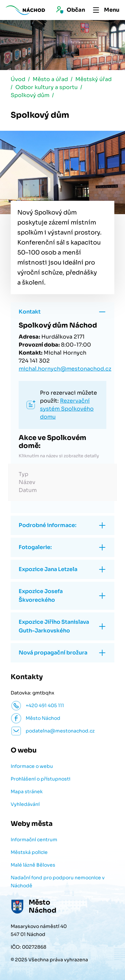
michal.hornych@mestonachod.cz (65, 369)
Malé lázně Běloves (33, 865)
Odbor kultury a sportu (46, 87)
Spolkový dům (30, 95)
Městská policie (29, 852)
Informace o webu (32, 766)
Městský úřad (93, 79)
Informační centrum (34, 840)
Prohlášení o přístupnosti (40, 779)
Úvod (18, 79)
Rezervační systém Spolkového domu (67, 409)
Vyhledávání (25, 804)
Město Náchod (43, 718)
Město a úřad (50, 79)
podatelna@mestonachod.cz (60, 731)
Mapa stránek (27, 792)
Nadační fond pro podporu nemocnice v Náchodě (58, 882)
